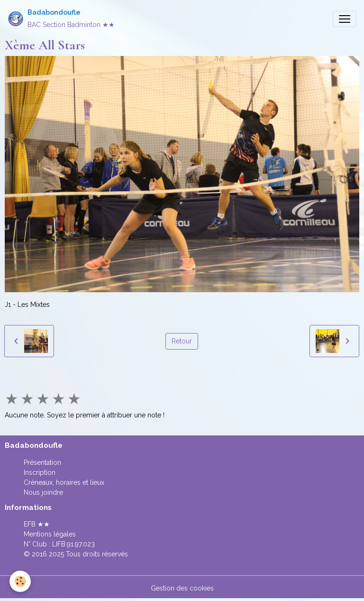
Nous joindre (43, 492)
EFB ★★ (37, 524)
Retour (182, 341)
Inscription (40, 472)
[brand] (61, 19)
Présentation (42, 462)
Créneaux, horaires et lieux (64, 482)
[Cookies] (20, 581)
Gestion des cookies (182, 588)
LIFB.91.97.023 (73, 544)
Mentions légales (50, 534)
